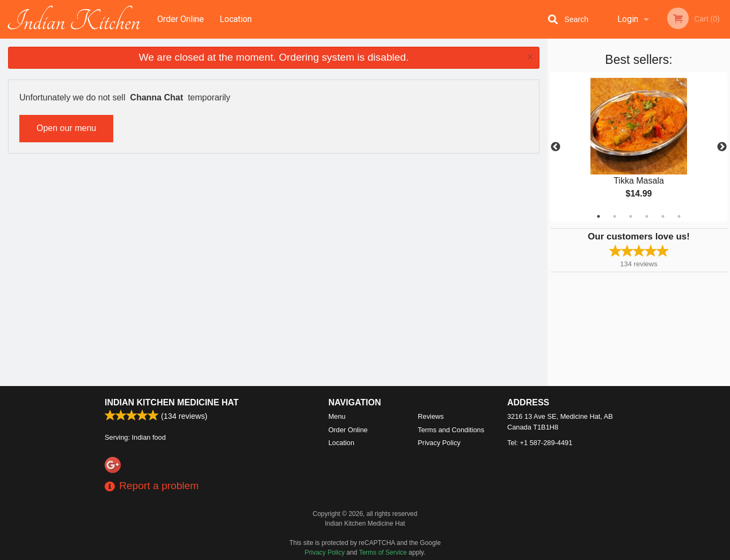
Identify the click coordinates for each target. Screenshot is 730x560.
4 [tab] (647, 216)
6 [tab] (679, 216)
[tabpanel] (639, 147)
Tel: (540, 443)
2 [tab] (615, 216)
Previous (556, 147)
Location (236, 19)
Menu (337, 416)
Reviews (430, 416)
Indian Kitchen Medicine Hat (171, 402)
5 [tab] (663, 216)
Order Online (181, 19)
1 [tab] (598, 216)
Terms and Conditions (451, 430)
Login (628, 19)
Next (722, 147)
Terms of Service (383, 552)
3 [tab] (631, 216)
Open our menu (66, 128)
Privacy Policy (439, 443)
